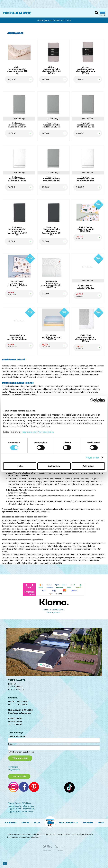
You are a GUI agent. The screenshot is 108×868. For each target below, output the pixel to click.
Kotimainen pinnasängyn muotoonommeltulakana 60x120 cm (51, 284)
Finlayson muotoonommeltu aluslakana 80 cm (51, 179)
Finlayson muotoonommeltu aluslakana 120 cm (17, 125)
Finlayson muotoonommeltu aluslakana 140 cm (51, 125)
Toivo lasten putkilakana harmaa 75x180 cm (51, 337)
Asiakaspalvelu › (54, 612)
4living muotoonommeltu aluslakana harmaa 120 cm (51, 70)
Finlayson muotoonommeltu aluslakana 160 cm (85, 125)
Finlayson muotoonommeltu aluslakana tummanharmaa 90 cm (51, 231)
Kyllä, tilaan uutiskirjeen (22, 752)
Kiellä (20, 466)
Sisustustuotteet (68, 823)
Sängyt (25, 823)
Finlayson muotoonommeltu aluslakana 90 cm (85, 179)
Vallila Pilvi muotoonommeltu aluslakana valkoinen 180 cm (85, 338)
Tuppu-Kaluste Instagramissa (21, 806)
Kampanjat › (13, 767)
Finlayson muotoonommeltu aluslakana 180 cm (17, 179)
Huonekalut (11, 823)
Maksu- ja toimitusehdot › (54, 609)
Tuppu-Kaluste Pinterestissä (21, 811)
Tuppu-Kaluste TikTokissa (19, 803)
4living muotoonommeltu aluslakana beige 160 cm (17, 70)
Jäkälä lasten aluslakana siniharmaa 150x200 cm (17, 284)
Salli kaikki (88, 466)
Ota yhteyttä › (19, 776)
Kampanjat (88, 823)
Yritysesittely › (14, 770)
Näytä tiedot (92, 458)
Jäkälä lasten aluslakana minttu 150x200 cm (85, 229)
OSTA (30, 76)
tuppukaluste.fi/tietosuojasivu (38, 432)
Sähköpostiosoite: (17, 736)
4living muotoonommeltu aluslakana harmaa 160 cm (85, 70)
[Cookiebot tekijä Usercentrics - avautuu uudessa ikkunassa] (92, 400)
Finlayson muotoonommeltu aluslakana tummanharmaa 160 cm (17, 231)
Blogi (101, 823)
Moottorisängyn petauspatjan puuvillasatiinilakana (17, 337)
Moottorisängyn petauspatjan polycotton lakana (85, 287)
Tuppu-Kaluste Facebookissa (21, 809)
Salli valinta (54, 466)
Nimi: (10, 744)
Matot (37, 823)
